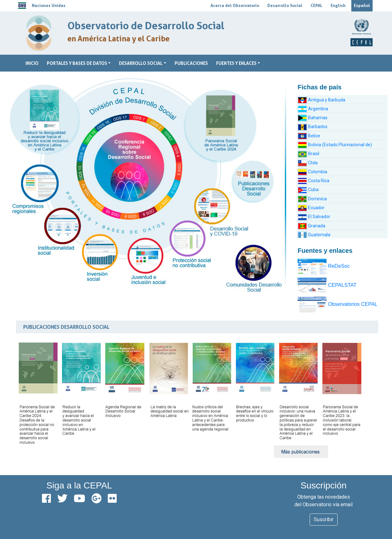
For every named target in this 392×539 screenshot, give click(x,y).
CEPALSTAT (327, 285)
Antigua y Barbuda (321, 100)
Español (362, 5)
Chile (308, 163)
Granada (311, 226)
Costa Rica (313, 181)
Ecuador (311, 208)
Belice (309, 136)
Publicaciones (191, 63)
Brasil (308, 154)
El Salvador (314, 217)
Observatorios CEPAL (337, 304)
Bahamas (313, 118)
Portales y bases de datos (77, 63)
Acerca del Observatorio (235, 5)
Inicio (32, 63)
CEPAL (316, 5)
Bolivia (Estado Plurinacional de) (335, 145)
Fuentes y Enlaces (236, 63)
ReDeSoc (324, 266)
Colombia (312, 172)
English (338, 5)
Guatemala (314, 235)
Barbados (313, 127)
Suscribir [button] (324, 519)
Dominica (312, 199)
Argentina (313, 109)
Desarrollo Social (285, 5)
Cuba (308, 190)
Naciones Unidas (49, 5)
